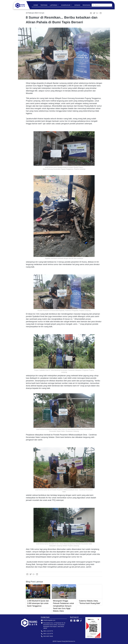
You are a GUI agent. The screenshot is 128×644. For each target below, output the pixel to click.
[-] (71, 621)
